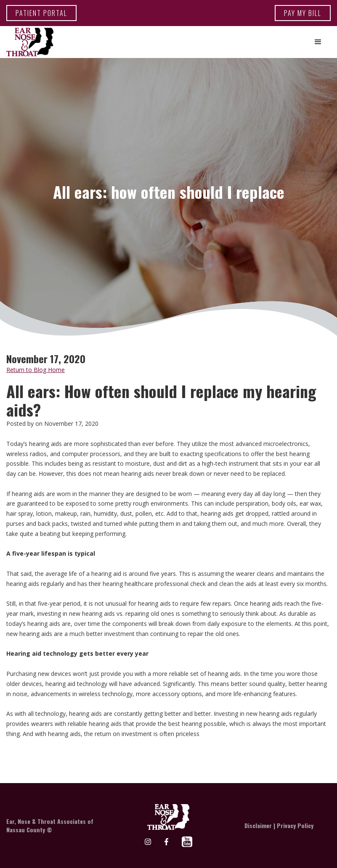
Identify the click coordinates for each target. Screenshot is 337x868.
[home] (30, 42)
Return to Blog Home (36, 370)
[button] (318, 42)
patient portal (41, 13)
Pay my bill (303, 13)
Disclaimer (258, 825)
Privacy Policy (295, 825)
